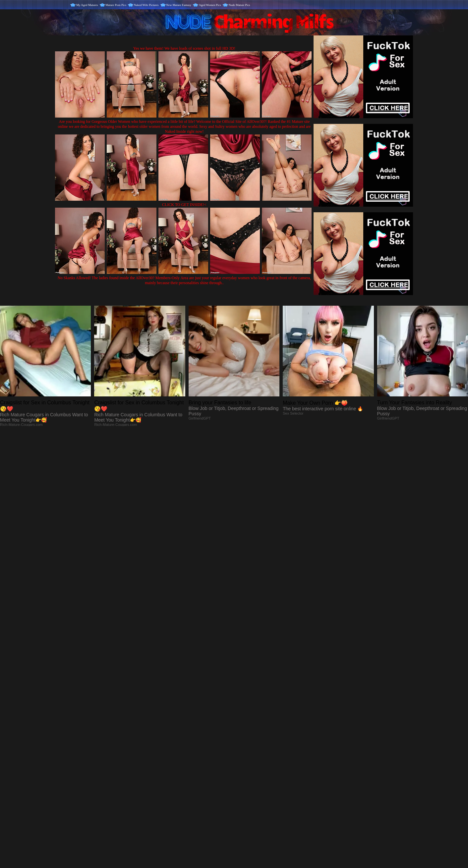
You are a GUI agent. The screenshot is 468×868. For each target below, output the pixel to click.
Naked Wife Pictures (146, 5)
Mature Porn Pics (116, 5)
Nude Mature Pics (239, 5)
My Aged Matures (87, 5)
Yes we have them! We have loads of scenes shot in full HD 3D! (184, 48)
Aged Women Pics (210, 5)
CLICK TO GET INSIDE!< (184, 205)
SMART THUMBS (246, 730)
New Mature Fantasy (179, 5)
